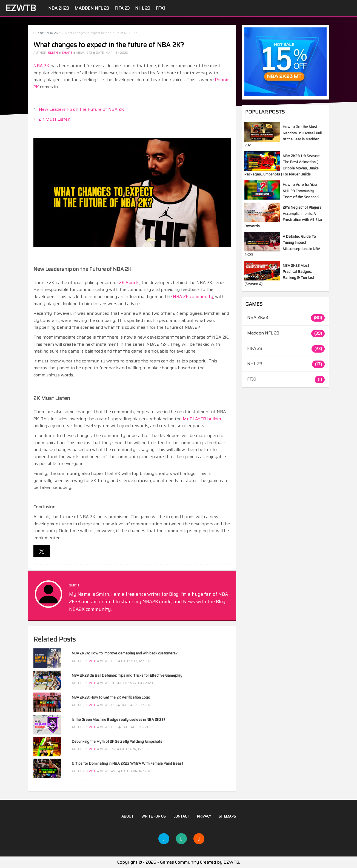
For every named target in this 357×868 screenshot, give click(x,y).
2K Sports (129, 283)
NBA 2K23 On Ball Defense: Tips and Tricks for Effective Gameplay (127, 675)
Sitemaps (227, 816)
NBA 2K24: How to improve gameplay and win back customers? (125, 653)
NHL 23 (143, 8)
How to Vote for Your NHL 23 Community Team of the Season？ (301, 191)
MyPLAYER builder (202, 419)
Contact (181, 816)
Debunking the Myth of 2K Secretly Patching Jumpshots (117, 741)
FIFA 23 (122, 8)
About (128, 816)
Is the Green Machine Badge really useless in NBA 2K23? (119, 720)
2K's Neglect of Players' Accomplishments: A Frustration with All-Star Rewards (283, 217)
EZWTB (21, 8)
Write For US (154, 816)
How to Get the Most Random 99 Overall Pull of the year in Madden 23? (283, 136)
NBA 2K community (193, 297)
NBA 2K (41, 66)
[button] (42, 551)
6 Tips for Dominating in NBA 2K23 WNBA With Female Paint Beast (127, 763)
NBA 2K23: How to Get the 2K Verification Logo (111, 697)
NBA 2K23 (59, 8)
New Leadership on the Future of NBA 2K (82, 109)
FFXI (160, 8)
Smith (53, 53)
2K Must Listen (55, 119)
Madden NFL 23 (92, 8)
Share (67, 53)
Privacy (204, 816)
